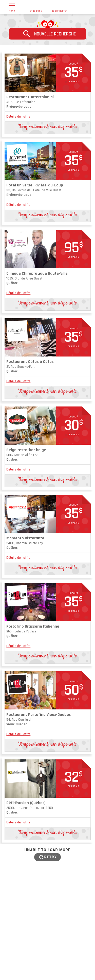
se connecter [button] (59, 7)
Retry (51, 857)
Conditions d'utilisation (51, 968)
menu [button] (12, 8)
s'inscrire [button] (36, 7)
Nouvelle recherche (48, 34)
